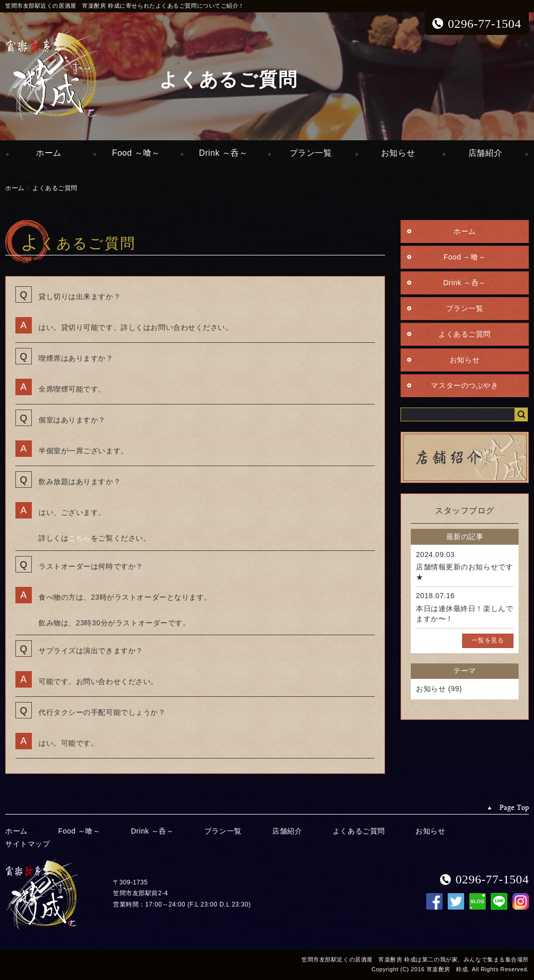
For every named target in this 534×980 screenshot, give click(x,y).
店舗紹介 (485, 153)
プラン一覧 (311, 153)
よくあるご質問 (55, 188)
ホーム (49, 153)
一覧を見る (488, 640)
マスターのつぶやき (464, 385)
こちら (80, 538)
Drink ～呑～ (224, 153)
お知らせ (398, 153)
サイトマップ (27, 844)
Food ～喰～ (136, 153)
